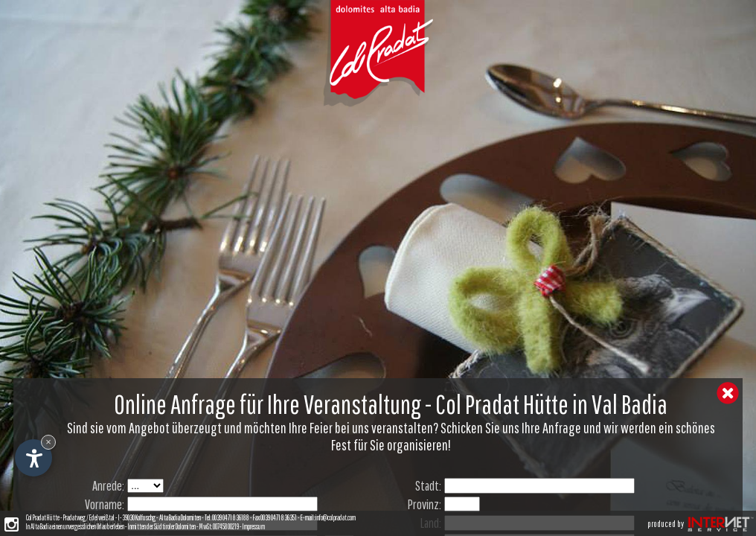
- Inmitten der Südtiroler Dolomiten (160, 526)
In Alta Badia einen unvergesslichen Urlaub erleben (75, 526)
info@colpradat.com (336, 517)
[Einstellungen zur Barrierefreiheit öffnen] (33, 458)
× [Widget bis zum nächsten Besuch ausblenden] (48, 442)
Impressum (254, 526)
